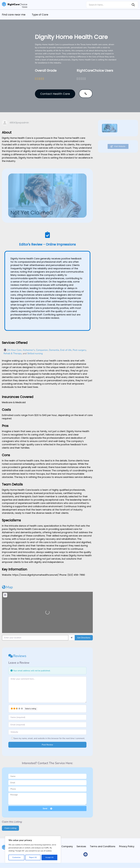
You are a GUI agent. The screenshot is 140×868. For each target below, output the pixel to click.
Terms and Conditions (101, 846)
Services (79, 846)
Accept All (49, 857)
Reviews (17, 656)
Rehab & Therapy (13, 353)
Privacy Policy (126, 846)
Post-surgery (79, 350)
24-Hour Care (14, 350)
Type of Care (40, 15)
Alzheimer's (29, 350)
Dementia (54, 350)
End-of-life (66, 350)
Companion (42, 350)
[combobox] (108, 5)
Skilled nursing (35, 353)
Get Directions (84, 638)
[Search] (133, 5)
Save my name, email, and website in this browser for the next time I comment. (49, 738)
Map (7, 587)
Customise (16, 857)
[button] (86, 94)
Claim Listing (10, 828)
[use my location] (72, 638)
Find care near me (14, 15)
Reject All (33, 857)
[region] (33, 850)
